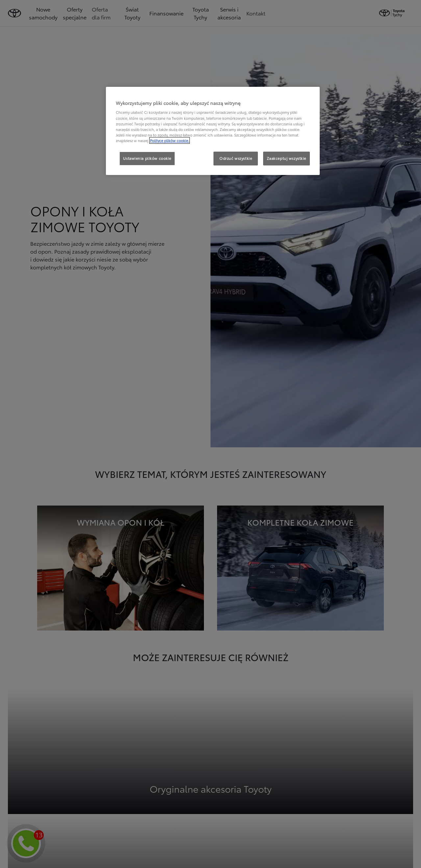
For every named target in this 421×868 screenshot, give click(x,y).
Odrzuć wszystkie (236, 158)
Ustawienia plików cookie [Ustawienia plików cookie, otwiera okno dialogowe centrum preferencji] (147, 158)
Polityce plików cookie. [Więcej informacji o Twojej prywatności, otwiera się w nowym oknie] (170, 140)
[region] (213, 131)
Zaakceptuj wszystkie (286, 158)
